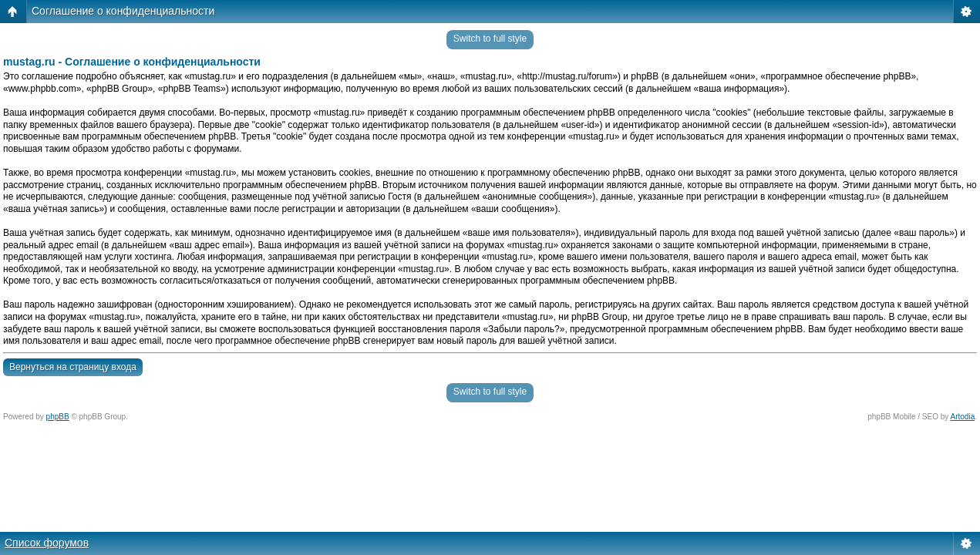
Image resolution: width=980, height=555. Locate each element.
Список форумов (47, 543)
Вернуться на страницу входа (73, 367)
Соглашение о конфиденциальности (123, 11)
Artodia (963, 417)
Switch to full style (490, 39)
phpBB (58, 417)
